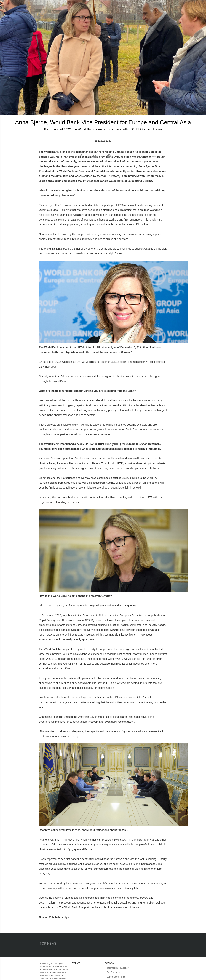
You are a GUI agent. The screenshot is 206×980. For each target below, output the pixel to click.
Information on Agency (118, 968)
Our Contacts (113, 972)
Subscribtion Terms (116, 977)
